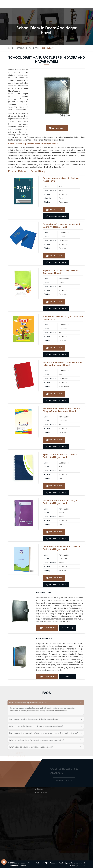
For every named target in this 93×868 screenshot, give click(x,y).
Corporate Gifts (23, 48)
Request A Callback (56, 216)
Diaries (36, 48)
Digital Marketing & (78, 863)
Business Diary (44, 639)
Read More (68, 628)
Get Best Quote (54, 210)
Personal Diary (44, 593)
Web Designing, (65, 863)
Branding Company (77, 866)
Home (10, 48)
